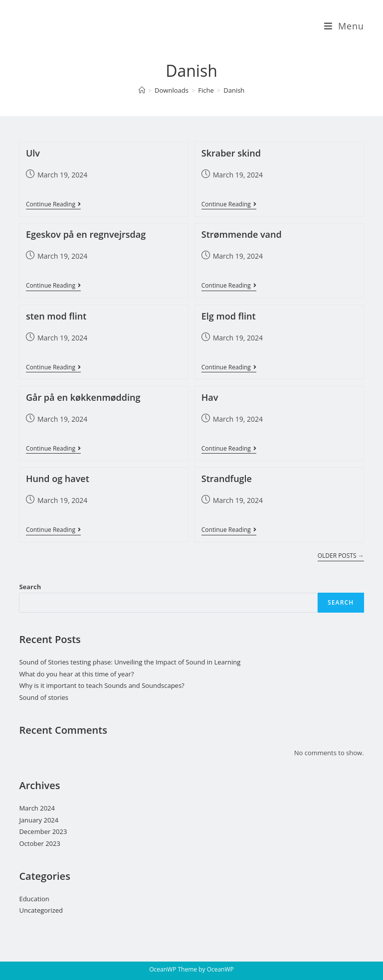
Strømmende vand (242, 234)
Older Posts (341, 556)
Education (34, 899)
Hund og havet (58, 479)
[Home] (142, 90)
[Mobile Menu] (344, 26)
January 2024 (39, 820)
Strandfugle (227, 479)
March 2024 (37, 808)
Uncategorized (41, 910)
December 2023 (43, 831)
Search (30, 587)
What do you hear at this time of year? (77, 674)
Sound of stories (44, 697)
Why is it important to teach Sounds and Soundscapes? (101, 685)
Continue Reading (53, 205)
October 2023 (39, 843)
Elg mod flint (229, 316)
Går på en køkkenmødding (83, 397)
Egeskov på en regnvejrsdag (86, 234)
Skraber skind (231, 153)
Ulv (33, 153)
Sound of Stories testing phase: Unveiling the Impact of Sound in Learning (130, 662)
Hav (210, 397)
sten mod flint (56, 316)
